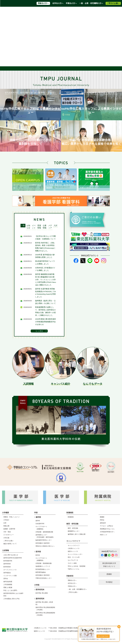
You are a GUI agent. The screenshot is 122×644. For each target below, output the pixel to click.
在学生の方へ (58, 3)
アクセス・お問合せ (47, 11)
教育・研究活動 (73, 528)
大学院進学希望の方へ (85, 11)
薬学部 (38, 517)
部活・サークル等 (74, 557)
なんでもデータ (73, 560)
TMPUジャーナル (74, 569)
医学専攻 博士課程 (42, 593)
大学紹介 (6, 520)
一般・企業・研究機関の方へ (91, 3)
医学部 (38, 552)
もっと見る (39, 331)
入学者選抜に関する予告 (11, 599)
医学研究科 (7, 567)
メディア (50, 227)
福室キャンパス (73, 551)
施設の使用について (10, 544)
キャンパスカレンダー (75, 554)
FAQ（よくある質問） (11, 590)
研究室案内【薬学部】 (43, 543)
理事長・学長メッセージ (11, 517)
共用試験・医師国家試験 (44, 563)
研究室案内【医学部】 (43, 575)
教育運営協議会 (41, 572)
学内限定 (109, 582)
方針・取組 (7, 532)
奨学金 (6, 579)
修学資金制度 (8, 582)
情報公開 (6, 526)
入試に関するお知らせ (11, 555)
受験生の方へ (43, 3)
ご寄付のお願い (113, 3)
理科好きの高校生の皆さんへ (45, 546)
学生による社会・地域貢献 (77, 566)
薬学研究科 (7, 564)
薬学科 (38, 521)
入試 (55, 226)
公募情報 (45, 227)
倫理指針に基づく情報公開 (77, 534)
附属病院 (55, 16)
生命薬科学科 (40, 524)
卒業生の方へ (71, 3)
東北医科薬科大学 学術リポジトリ (109, 565)
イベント (34, 227)
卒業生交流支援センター (44, 578)
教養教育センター (74, 531)
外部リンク (104, 535)
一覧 (23, 226)
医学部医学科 (8, 561)
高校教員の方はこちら (65, 11)
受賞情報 (39, 227)
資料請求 (33, 11)
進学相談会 (7, 573)
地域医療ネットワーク (43, 566)
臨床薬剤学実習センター (44, 540)
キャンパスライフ (74, 545)
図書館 (102, 517)
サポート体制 (72, 563)
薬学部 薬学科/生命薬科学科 (13, 558)
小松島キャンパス (74, 548)
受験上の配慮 (8, 587)
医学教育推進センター (43, 569)
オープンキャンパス (10, 570)
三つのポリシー (9, 535)
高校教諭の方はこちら (107, 529)
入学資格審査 (8, 585)
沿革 (5, 523)
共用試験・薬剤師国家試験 (44, 532)
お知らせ (28, 227)
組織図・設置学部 (9, 529)
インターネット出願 (10, 576)
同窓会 (102, 520)
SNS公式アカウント (109, 551)
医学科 (38, 555)
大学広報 (6, 538)
